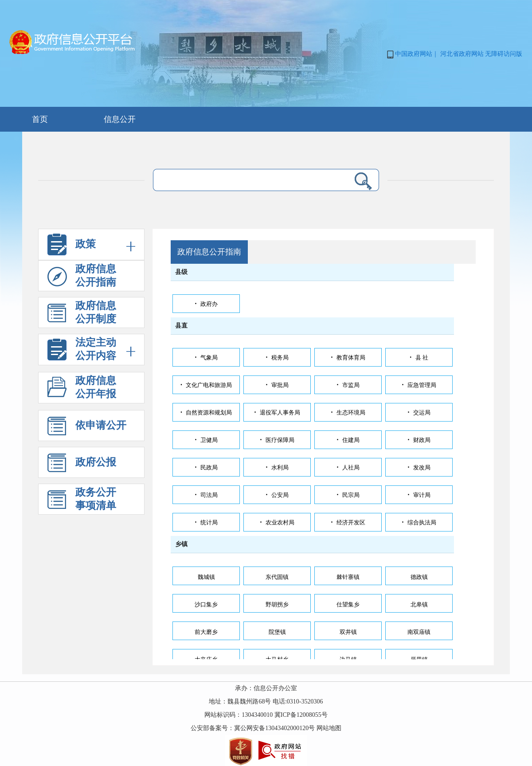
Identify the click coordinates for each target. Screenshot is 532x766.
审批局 (277, 385)
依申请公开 (87, 429)
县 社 (419, 358)
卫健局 (206, 440)
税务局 (277, 358)
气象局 (206, 358)
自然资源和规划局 (206, 412)
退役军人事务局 (277, 412)
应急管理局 (419, 385)
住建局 (348, 440)
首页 (40, 119)
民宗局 (348, 495)
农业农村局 (277, 522)
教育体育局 (348, 358)
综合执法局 (419, 522)
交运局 (419, 412)
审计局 (419, 495)
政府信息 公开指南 (82, 277)
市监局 (348, 385)
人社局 (348, 467)
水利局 (277, 467)
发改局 (419, 467)
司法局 (206, 495)
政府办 (206, 304)
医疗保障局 (277, 440)
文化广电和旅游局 (206, 385)
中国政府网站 (414, 54)
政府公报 (82, 466)
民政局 (206, 467)
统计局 (206, 522)
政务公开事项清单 (82, 501)
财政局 (419, 440)
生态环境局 (348, 412)
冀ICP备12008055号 (301, 715)
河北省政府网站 (462, 54)
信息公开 (120, 119)
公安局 (277, 495)
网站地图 (329, 728)
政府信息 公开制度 (82, 314)
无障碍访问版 (504, 54)
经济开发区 (348, 522)
